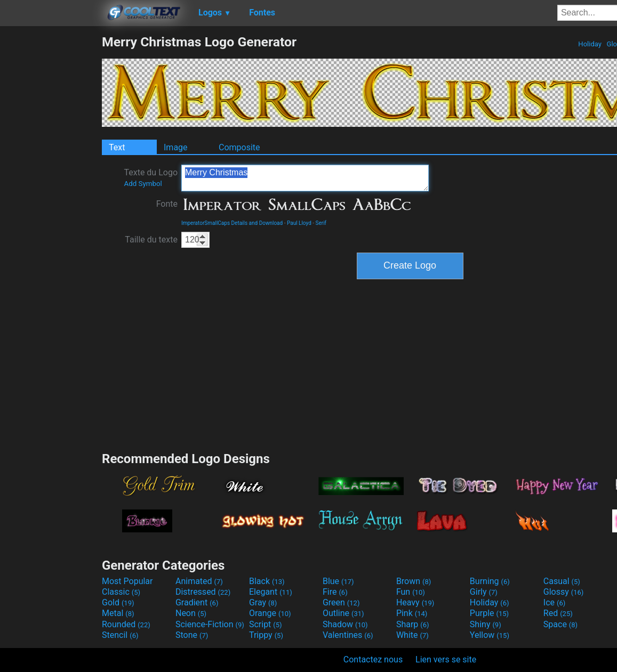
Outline (343, 613)
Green (341, 602)
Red (558, 613)
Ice (554, 602)
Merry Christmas (305, 178)
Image (176, 147)
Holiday (590, 44)
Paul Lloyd (299, 223)
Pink (412, 613)
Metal (118, 613)
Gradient (197, 602)
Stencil (120, 635)
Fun (411, 592)
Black (267, 581)
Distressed (203, 592)
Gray (263, 602)
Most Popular (127, 581)
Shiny (486, 624)
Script (266, 624)
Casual (562, 581)
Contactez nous (373, 659)
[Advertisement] (51, 194)
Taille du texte (151, 240)
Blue (338, 581)
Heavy (415, 602)
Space (560, 624)
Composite (239, 147)
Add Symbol (143, 184)
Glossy (564, 592)
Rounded (126, 624)
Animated (199, 581)
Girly (484, 592)
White (412, 635)
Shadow (345, 624)
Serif (321, 223)
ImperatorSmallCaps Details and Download (232, 223)
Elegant (271, 592)
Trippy (266, 635)
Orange (270, 613)
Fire (335, 592)
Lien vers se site (446, 659)
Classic (121, 592)
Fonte (167, 204)
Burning (490, 581)
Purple (489, 613)
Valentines (348, 635)
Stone (192, 635)
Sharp (413, 624)
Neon (191, 613)
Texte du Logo (151, 177)
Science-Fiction (210, 624)
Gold (118, 602)
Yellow (490, 635)
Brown (414, 581)
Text (117, 147)
